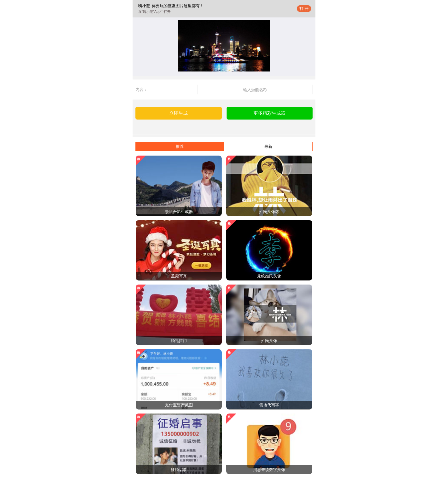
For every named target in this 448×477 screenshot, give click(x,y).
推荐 (180, 146)
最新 (268, 146)
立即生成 (179, 113)
